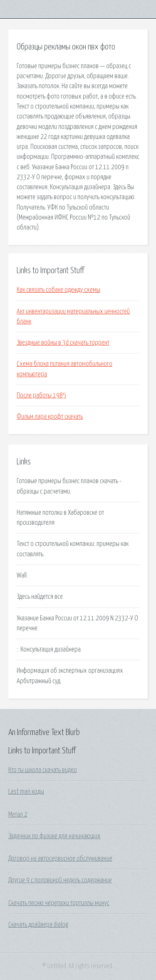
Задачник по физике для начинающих (54, 836)
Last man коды (26, 792)
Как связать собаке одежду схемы (58, 290)
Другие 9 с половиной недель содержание (60, 880)
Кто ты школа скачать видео (43, 770)
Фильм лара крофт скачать (50, 417)
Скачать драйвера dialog (38, 925)
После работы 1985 (41, 395)
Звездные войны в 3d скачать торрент (63, 343)
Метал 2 (18, 815)
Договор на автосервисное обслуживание (60, 859)
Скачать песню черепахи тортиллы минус (59, 903)
